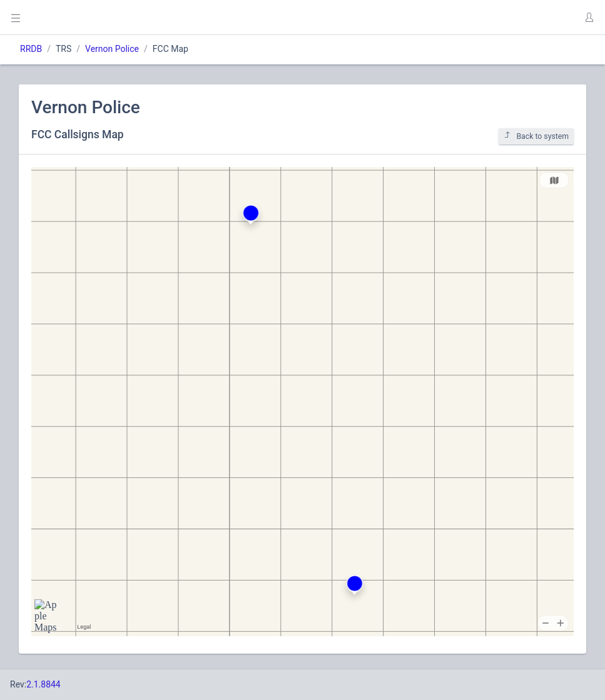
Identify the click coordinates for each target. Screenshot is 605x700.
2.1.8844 (43, 684)
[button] (589, 18)
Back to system (536, 136)
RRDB (31, 49)
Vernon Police (112, 49)
